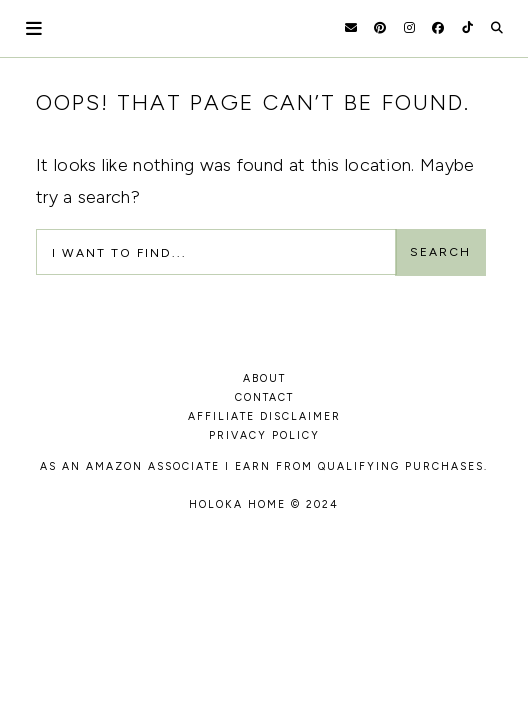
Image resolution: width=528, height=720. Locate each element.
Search (440, 252)
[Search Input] (216, 252)
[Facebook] (438, 28)
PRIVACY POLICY (264, 435)
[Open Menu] (35, 28)
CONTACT (264, 397)
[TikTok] (467, 28)
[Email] (351, 28)
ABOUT (264, 378)
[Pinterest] (380, 28)
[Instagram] (409, 28)
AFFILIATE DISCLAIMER (264, 416)
